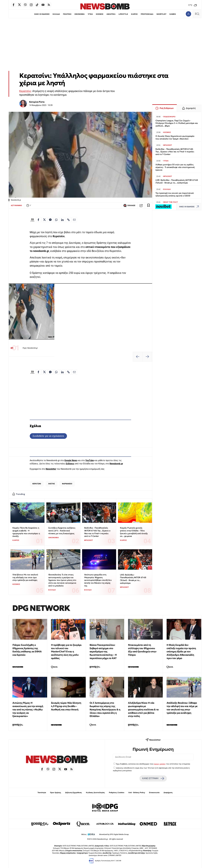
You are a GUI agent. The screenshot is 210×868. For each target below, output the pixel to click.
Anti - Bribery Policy (137, 793)
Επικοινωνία (154, 793)
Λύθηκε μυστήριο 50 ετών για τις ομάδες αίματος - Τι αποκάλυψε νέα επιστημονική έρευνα (175, 167)
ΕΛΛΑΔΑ (56, 14)
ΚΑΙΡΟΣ (134, 14)
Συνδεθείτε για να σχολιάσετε (48, 436)
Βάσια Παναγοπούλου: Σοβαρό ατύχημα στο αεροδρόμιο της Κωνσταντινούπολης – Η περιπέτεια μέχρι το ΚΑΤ (103, 652)
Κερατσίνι (25, 91)
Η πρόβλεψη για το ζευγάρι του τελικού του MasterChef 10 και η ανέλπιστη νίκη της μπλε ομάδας (66, 652)
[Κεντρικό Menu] (197, 14)
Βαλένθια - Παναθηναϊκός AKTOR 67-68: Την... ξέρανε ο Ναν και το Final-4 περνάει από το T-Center (97, 532)
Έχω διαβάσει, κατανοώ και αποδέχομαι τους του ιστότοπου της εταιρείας (153, 764)
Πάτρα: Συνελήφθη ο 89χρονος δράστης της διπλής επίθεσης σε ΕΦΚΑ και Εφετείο (27, 650)
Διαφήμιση (168, 793)
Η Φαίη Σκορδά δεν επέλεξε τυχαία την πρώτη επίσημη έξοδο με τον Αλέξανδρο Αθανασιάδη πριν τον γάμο (181, 652)
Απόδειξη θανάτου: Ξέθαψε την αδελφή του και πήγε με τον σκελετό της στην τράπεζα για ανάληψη (182, 708)
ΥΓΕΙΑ (90, 14)
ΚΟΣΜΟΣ (100, 14)
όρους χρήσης (160, 764)
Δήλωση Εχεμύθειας (73, 793)
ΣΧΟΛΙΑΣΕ (129, 206)
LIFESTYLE (123, 14)
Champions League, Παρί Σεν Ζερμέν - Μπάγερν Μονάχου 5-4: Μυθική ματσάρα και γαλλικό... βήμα (177, 123)
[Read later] (149, 206)
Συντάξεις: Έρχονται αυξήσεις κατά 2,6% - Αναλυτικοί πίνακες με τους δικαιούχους (62, 531)
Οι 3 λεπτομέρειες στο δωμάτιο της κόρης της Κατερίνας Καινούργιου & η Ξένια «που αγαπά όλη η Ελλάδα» (105, 709)
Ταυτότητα (42, 793)
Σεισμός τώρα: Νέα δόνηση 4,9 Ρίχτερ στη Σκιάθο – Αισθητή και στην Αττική (66, 706)
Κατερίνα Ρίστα (37, 102)
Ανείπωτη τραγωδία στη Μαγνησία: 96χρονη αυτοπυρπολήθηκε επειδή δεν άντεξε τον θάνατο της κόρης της (98, 580)
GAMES (173, 14)
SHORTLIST (162, 14)
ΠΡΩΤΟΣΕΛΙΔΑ (147, 14)
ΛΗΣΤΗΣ (52, 484)
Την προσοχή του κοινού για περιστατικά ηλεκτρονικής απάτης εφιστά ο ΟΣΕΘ (175, 194)
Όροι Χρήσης (56, 793)
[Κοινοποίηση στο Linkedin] (62, 220)
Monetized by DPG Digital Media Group (114, 834)
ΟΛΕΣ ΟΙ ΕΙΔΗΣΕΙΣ (42, 14)
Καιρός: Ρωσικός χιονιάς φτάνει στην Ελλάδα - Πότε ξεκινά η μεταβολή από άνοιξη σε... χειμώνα (134, 532)
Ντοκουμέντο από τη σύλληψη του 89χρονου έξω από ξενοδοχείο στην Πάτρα (142, 650)
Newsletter (51, 469)
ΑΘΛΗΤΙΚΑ (111, 14)
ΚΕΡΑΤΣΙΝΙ (37, 484)
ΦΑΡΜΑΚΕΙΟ (67, 484)
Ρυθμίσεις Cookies (117, 793)
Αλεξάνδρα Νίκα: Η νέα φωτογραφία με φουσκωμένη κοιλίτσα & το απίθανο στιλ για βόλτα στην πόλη (143, 709)
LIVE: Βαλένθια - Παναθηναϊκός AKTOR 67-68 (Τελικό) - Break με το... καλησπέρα (133, 579)
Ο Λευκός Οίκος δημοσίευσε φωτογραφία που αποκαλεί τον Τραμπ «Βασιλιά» (175, 137)
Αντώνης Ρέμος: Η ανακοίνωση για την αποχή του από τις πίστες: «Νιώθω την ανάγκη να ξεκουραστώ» (28, 709)
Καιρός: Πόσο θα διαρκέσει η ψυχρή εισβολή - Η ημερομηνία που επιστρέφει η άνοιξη (26, 532)
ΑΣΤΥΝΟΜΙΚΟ (16, 205)
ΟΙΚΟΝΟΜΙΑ (79, 14)
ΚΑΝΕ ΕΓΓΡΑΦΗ (153, 778)
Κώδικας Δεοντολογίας (95, 793)
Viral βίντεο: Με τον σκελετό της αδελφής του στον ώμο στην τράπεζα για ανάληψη (25, 577)
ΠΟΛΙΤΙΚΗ (67, 14)
